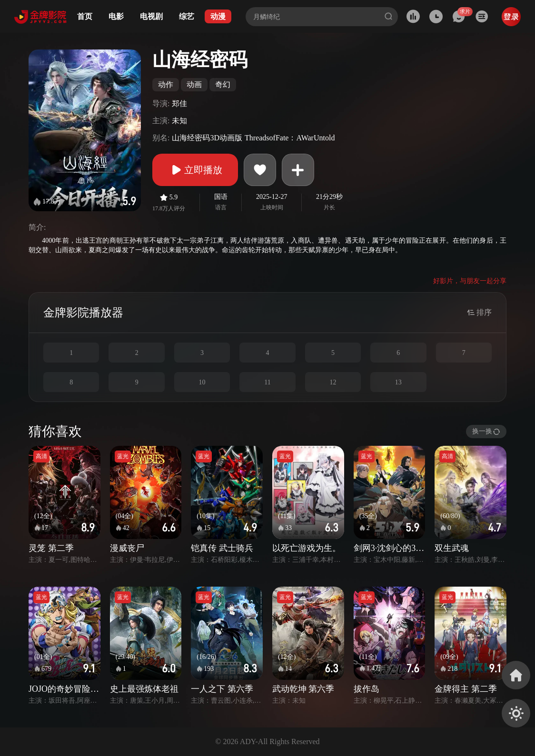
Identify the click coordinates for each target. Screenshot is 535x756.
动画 (194, 84)
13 (398, 382)
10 (202, 382)
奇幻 (223, 84)
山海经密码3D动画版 (207, 138)
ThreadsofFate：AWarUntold (290, 138)
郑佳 (179, 103)
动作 (166, 84)
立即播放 (195, 170)
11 (267, 382)
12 (333, 382)
